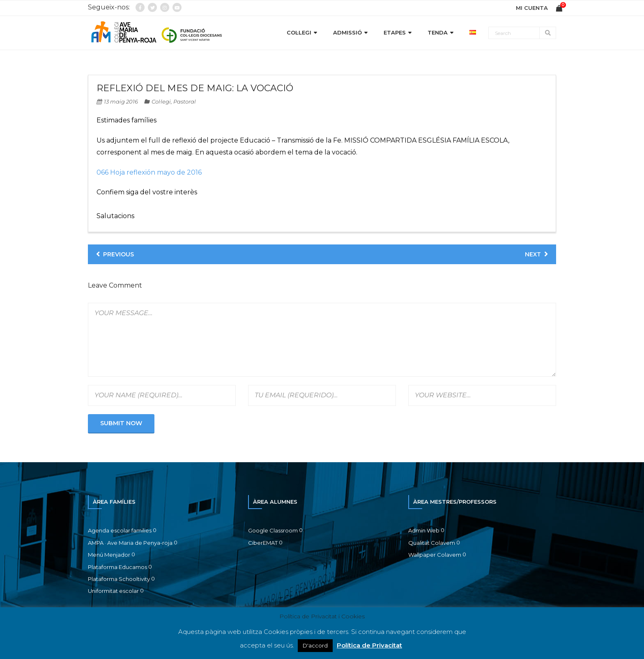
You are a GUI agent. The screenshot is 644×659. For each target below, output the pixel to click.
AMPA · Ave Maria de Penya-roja (130, 543)
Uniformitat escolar (113, 591)
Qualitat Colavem (432, 543)
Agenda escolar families (120, 530)
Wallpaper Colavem (435, 555)
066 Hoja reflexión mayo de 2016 (149, 172)
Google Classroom (273, 530)
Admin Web (424, 530)
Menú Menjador (109, 555)
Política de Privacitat (369, 645)
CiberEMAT (263, 543)
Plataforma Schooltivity (119, 579)
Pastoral (185, 101)
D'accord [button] (315, 645)
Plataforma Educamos (117, 567)
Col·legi (161, 101)
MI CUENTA (532, 8)
